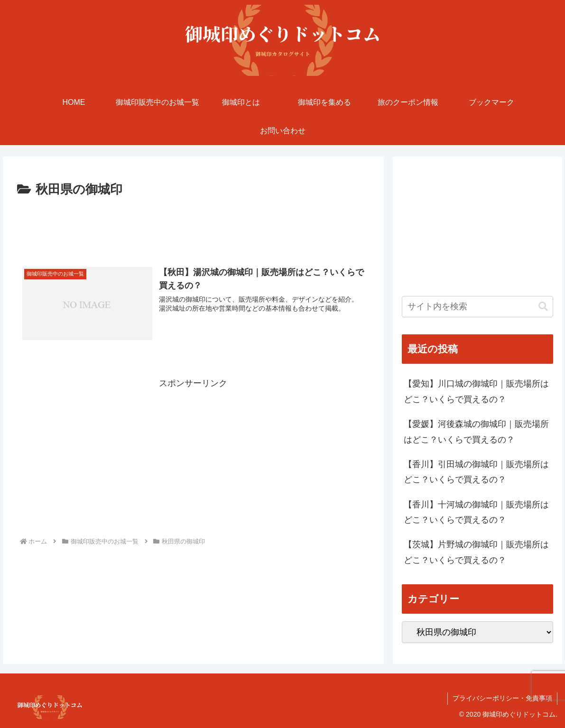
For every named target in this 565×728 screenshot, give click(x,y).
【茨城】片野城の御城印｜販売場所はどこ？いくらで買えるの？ (476, 552)
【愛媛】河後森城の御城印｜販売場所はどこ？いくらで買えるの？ (476, 432)
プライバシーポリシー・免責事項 (502, 698)
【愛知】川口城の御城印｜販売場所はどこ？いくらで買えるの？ (476, 391)
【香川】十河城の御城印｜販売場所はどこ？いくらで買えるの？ (476, 512)
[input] (478, 307)
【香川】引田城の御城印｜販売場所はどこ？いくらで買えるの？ (476, 472)
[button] (543, 307)
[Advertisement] (193, 227)
